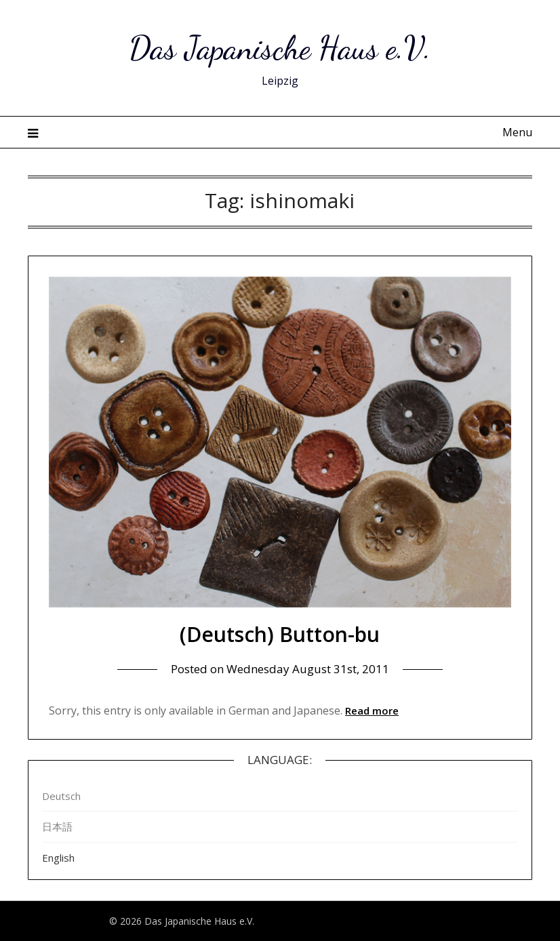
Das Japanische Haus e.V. (280, 48)
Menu (517, 132)
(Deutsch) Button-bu (280, 634)
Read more (372, 710)
